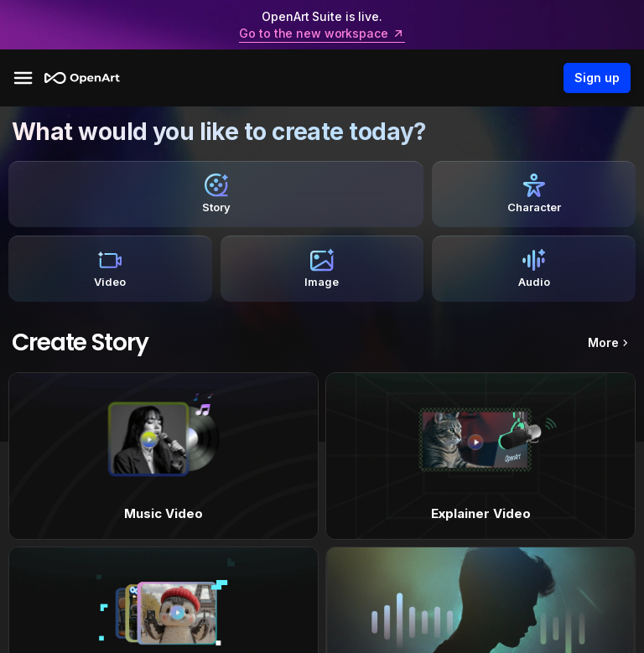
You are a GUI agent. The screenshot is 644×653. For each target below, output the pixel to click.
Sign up (597, 78)
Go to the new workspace (322, 34)
